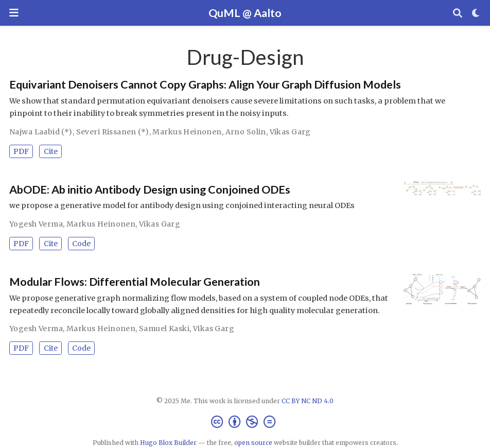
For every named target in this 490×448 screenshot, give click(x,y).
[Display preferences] (476, 13)
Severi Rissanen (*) (113, 132)
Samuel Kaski (164, 329)
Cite (51, 151)
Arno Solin (246, 132)
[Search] (458, 13)
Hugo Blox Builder (168, 443)
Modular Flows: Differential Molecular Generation (135, 282)
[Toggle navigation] (14, 13)
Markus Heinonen (187, 132)
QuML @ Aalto (245, 13)
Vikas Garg (290, 132)
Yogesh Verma (36, 224)
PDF (21, 151)
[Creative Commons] (245, 422)
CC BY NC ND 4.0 (308, 401)
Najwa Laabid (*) (41, 132)
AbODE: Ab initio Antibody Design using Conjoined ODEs (150, 189)
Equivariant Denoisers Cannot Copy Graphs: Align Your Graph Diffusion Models (205, 84)
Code (81, 244)
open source (253, 443)
